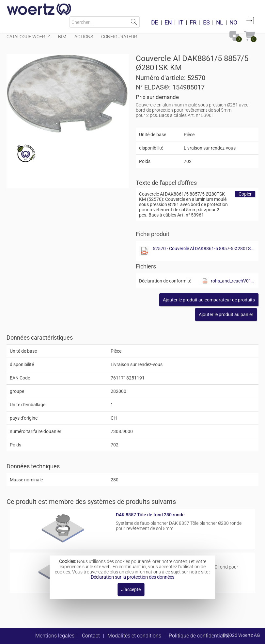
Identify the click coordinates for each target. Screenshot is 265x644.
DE (155, 23)
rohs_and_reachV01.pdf (233, 281)
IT (181, 23)
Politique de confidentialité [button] (199, 636)
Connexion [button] (250, 21)
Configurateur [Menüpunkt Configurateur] (119, 37)
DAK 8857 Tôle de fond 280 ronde (150, 515)
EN (168, 23)
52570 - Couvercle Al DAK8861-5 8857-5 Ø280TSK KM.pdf (204, 249)
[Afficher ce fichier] (144, 251)
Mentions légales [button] (55, 636)
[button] (209, 300)
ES (206, 23)
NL (219, 23)
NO (233, 23)
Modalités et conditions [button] (134, 636)
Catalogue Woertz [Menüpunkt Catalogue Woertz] (28, 37)
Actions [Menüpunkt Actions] (84, 37)
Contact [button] (91, 636)
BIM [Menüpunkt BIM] (62, 37)
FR (193, 23)
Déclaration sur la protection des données (132, 577)
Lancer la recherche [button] (134, 22)
